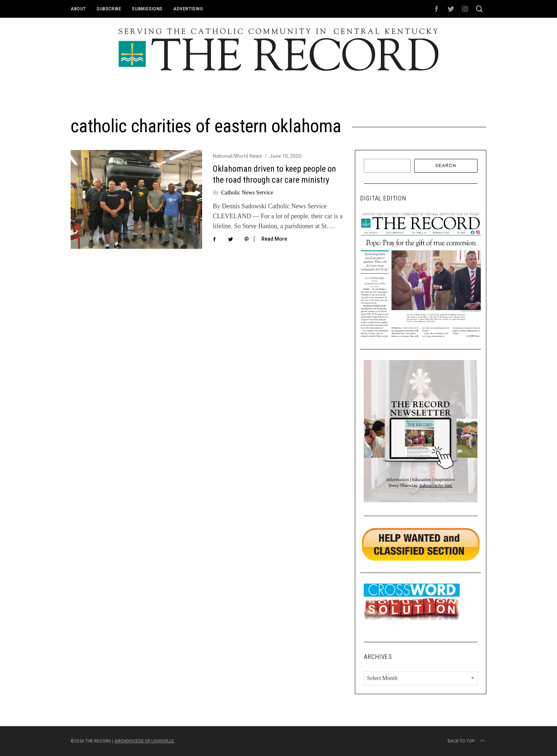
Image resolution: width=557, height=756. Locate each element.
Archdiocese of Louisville (144, 741)
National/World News (237, 156)
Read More (274, 239)
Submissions (147, 9)
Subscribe (109, 9)
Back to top (467, 741)
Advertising (188, 9)
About (78, 9)
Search (446, 166)
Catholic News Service (247, 192)
